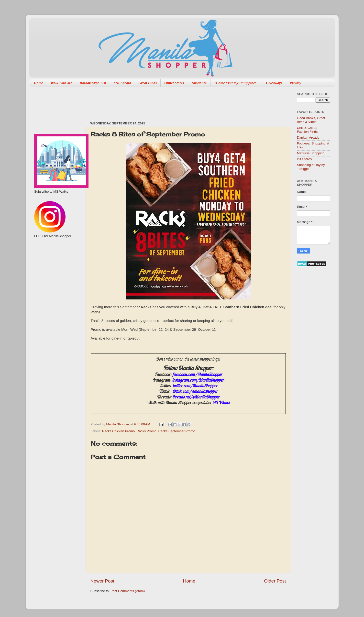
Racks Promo (147, 431)
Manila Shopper (118, 424)
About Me (199, 83)
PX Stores (304, 159)
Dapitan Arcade (308, 138)
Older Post (275, 581)
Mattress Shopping (311, 153)
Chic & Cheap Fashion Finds (307, 130)
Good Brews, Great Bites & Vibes (311, 120)
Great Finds (148, 83)
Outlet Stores (174, 83)
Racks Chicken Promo (119, 431)
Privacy (295, 83)
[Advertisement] (179, 102)
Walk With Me (61, 83)
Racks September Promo (177, 431)
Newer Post (102, 581)
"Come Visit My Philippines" (236, 83)
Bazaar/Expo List (93, 83)
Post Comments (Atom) (128, 591)
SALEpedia (122, 83)
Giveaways (274, 83)
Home (38, 83)
